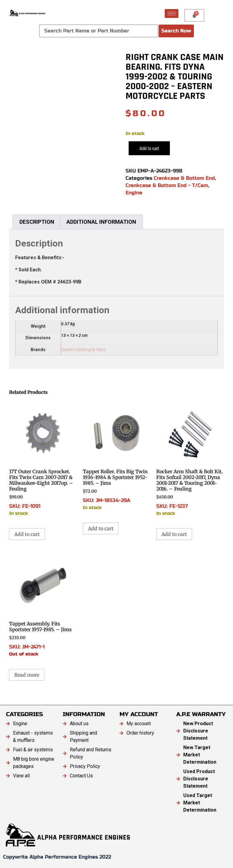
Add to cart (149, 148)
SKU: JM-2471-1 (43, 605)
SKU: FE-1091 (43, 458)
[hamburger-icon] (172, 13)
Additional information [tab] (101, 222)
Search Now (176, 31)
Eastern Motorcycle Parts (83, 350)
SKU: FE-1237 (190, 458)
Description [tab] (37, 222)
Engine (134, 193)
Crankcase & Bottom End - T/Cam (167, 185)
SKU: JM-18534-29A (117, 455)
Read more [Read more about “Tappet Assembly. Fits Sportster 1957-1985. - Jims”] (27, 675)
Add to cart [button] (27, 534)
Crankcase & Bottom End (184, 178)
